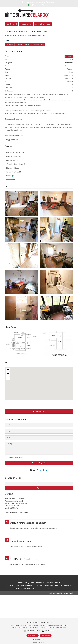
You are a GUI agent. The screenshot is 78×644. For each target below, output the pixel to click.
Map (43, 45)
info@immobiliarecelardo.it (36, 2)
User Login (36, 5)
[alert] (39, 631)
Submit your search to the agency (28, 523)
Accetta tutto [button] (33, 636)
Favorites (45, 5)
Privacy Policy (29, 583)
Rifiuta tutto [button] (46, 636)
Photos (27, 45)
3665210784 (51, 2)
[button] (39, 639)
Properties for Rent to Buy (43, 24)
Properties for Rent (26, 24)
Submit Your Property (22, 541)
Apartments (69, 63)
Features (19, 45)
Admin (20, 583)
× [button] (76, 620)
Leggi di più (63, 627)
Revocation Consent (53, 583)
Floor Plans (35, 45)
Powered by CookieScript (39, 642)
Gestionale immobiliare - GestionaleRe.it (61, 593)
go (39, 488)
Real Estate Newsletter (22, 559)
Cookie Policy (40, 583)
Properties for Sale (12, 24)
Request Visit (39, 411)
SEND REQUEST (39, 463)
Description (10, 45)
